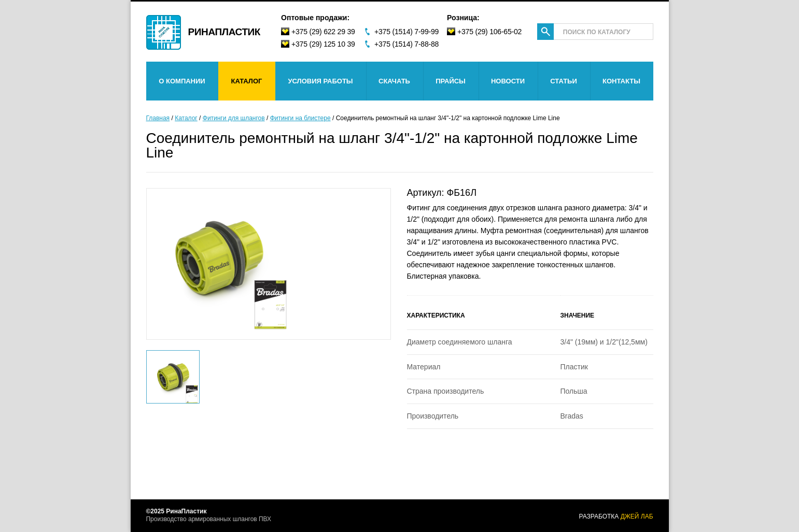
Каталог (247, 81)
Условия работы (320, 81)
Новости (508, 81)
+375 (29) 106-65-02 (489, 32)
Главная (158, 118)
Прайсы (451, 81)
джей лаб (637, 516)
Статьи (564, 81)
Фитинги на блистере (300, 118)
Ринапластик (225, 32)
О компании (182, 81)
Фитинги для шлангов (234, 118)
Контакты (621, 81)
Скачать (394, 81)
